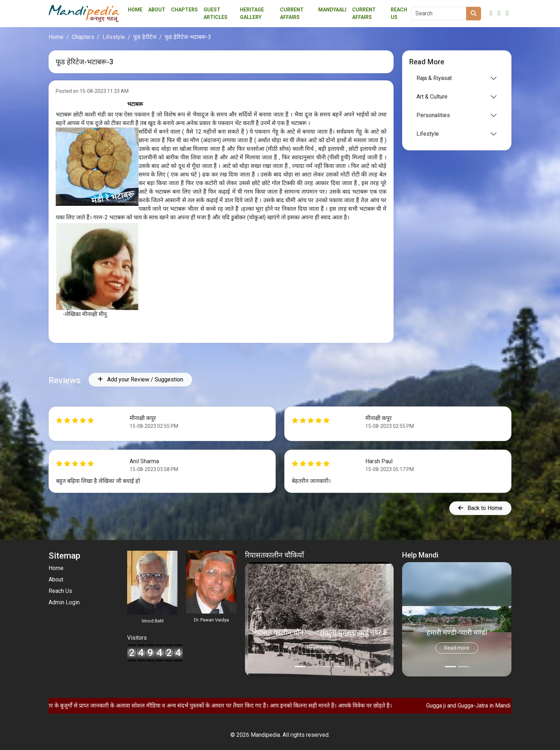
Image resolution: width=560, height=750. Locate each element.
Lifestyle (114, 37)
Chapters (184, 10)
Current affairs (292, 13)
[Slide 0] (300, 667)
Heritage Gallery (252, 13)
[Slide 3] (339, 667)
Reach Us (399, 13)
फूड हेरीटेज (145, 37)
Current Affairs (364, 13)
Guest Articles (216, 13)
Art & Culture (432, 97)
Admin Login (64, 602)
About (157, 10)
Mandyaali (332, 10)
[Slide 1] (313, 667)
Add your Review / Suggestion (140, 379)
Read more (319, 648)
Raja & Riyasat (434, 78)
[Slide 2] (326, 667)
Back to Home (480, 508)
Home (135, 10)
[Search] (439, 14)
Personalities (433, 115)
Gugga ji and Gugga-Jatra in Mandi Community (500, 706)
